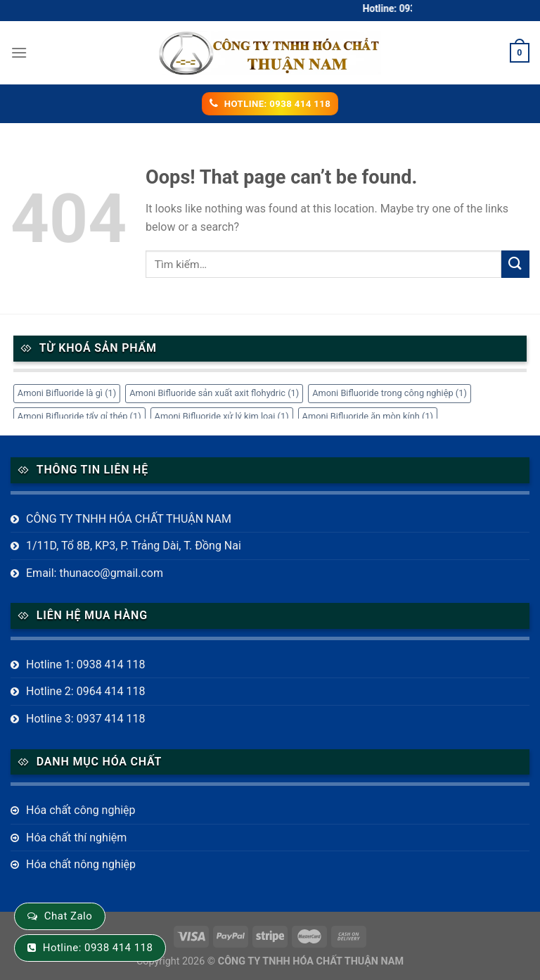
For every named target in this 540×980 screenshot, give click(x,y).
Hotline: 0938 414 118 (98, 948)
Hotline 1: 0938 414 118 (86, 664)
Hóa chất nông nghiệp (81, 864)
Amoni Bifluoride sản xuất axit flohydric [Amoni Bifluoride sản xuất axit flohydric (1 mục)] (214, 393)
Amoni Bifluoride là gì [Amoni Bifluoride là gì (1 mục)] (67, 393)
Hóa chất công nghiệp (81, 810)
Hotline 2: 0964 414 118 (86, 691)
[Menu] (19, 52)
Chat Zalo (68, 916)
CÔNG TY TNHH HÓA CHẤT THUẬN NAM (129, 519)
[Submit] (515, 264)
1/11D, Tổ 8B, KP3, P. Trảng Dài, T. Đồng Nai (134, 546)
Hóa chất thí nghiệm (76, 838)
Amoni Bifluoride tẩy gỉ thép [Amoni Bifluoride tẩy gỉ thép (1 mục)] (79, 416)
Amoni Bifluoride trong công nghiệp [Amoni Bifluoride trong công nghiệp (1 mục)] (390, 393)
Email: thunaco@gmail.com (95, 573)
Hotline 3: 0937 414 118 (86, 719)
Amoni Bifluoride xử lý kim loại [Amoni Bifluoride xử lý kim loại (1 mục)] (222, 416)
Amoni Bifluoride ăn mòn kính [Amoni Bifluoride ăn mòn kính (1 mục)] (368, 416)
